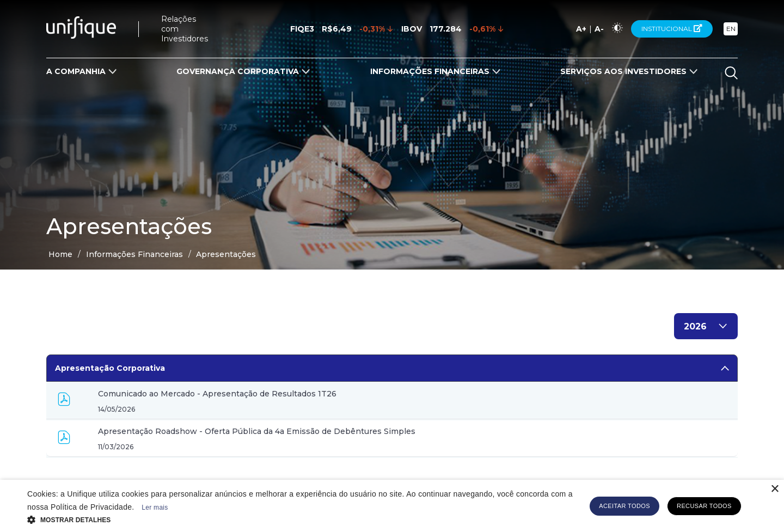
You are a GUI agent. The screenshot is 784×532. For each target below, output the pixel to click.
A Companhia (76, 71)
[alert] (392, 506)
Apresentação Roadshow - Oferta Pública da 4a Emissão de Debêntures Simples (257, 431)
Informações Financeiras (430, 71)
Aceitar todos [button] (624, 506)
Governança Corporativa (238, 71)
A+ (581, 29)
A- (599, 29)
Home (60, 254)
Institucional (672, 29)
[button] (301, 519)
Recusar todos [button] (704, 506)
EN (731, 29)
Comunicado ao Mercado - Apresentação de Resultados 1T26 (217, 394)
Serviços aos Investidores (623, 71)
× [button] (774, 489)
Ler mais (155, 507)
